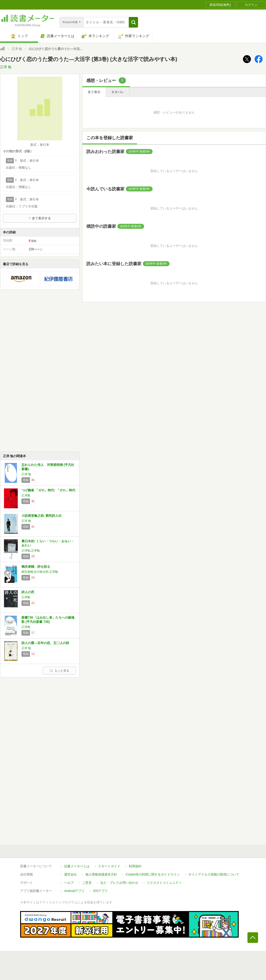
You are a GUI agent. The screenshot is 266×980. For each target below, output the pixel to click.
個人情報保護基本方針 (101, 874)
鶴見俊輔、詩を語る (36, 567)
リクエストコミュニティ (164, 883)
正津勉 (26, 495)
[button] (133, 22)
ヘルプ (69, 883)
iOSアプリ (100, 891)
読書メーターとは (77, 866)
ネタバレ (118, 92)
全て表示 (94, 92)
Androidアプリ (74, 891)
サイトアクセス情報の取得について (214, 874)
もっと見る (59, 671)
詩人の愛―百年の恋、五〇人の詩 (45, 643)
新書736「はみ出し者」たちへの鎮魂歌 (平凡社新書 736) (48, 620)
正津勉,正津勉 (31, 550)
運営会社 (70, 874)
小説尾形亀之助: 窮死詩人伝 (41, 516)
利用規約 (135, 866)
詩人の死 (28, 592)
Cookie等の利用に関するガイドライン (153, 874)
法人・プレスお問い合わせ (119, 883)
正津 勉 (17, 49)
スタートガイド (109, 866)
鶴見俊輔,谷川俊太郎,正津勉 (40, 572)
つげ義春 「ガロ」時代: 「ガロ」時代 (48, 490)
